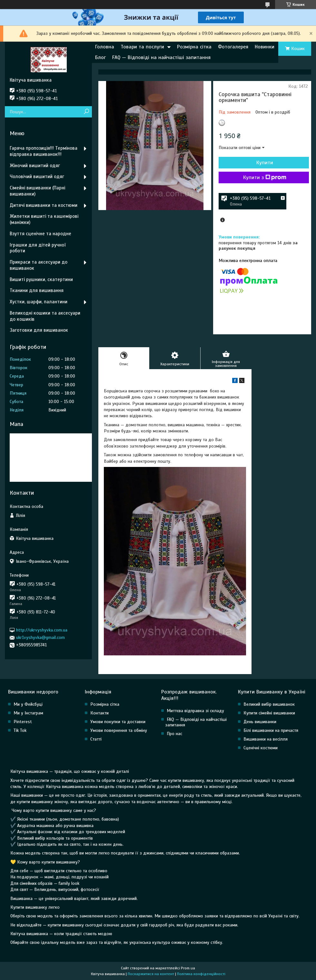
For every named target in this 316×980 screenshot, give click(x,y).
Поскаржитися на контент (151, 974)
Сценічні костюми (261, 748)
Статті (96, 739)
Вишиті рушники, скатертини (41, 279)
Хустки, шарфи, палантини (39, 302)
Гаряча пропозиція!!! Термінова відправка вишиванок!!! (44, 151)
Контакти (99, 713)
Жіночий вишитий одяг (35, 166)
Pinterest (23, 722)
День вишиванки (260, 722)
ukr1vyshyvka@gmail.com (40, 637)
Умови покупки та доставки (118, 722)
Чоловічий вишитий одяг (37, 177)
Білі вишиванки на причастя (271, 730)
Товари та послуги (142, 47)
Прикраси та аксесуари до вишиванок (39, 265)
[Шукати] (86, 112)
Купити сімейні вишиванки (269, 713)
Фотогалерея (233, 47)
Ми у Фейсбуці (28, 704)
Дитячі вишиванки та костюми (44, 205)
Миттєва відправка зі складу (195, 711)
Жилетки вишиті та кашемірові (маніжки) (44, 219)
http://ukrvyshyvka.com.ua (42, 630)
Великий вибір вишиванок (269, 704)
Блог (100, 57)
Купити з (265, 177)
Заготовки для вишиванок (39, 330)
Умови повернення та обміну (119, 730)
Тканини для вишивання (37, 290)
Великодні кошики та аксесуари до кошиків (45, 316)
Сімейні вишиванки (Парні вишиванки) (37, 191)
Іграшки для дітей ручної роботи (38, 248)
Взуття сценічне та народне (40, 234)
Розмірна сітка (194, 47)
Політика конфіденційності (201, 974)
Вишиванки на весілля (266, 739)
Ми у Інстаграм (28, 713)
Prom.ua (188, 968)
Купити (265, 163)
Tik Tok (20, 730)
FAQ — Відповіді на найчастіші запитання (161, 57)
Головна (105, 47)
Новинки (265, 47)
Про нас (174, 734)
